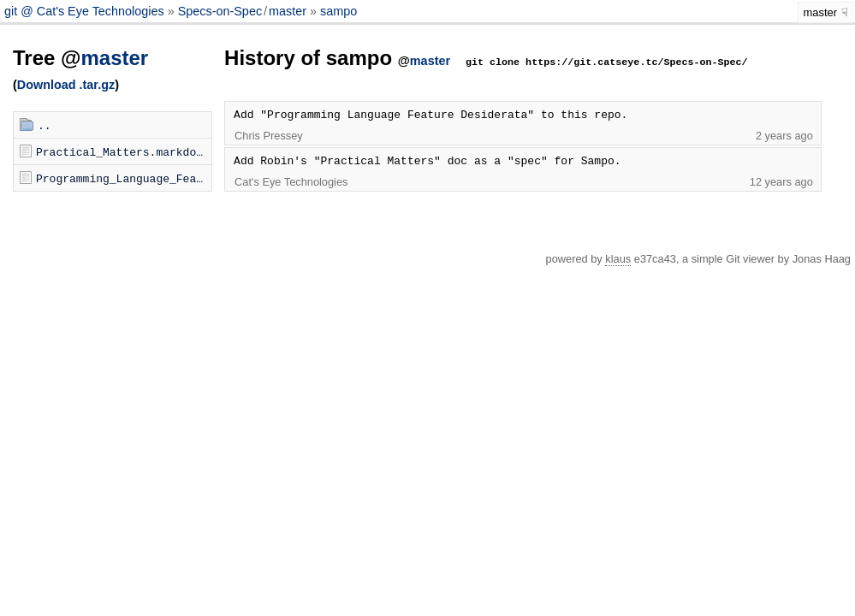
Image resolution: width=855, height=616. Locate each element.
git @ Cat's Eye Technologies (86, 11)
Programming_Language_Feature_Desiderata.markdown (124, 178)
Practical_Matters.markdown (123, 151)
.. (45, 125)
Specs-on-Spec (220, 11)
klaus (618, 259)
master (288, 11)
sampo (338, 11)
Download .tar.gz (66, 85)
